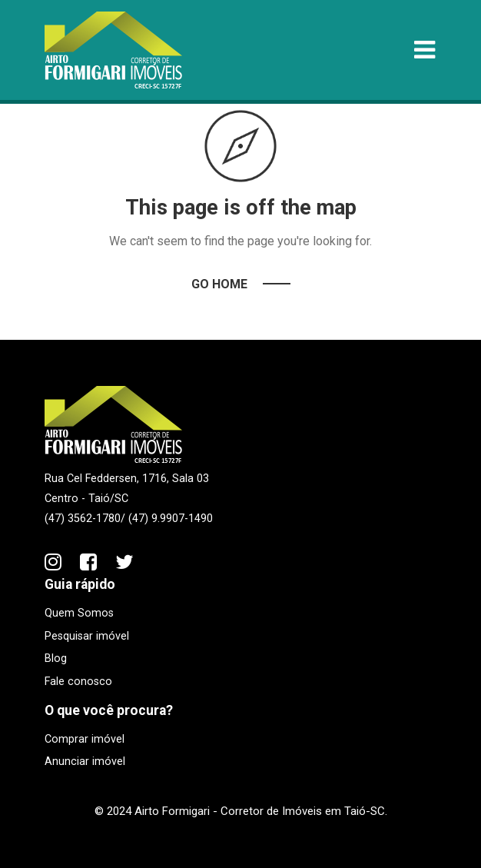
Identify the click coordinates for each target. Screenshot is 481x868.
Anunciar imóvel (85, 762)
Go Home (219, 284)
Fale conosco (78, 682)
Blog (56, 658)
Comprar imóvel (85, 739)
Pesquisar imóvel (87, 636)
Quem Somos (79, 613)
